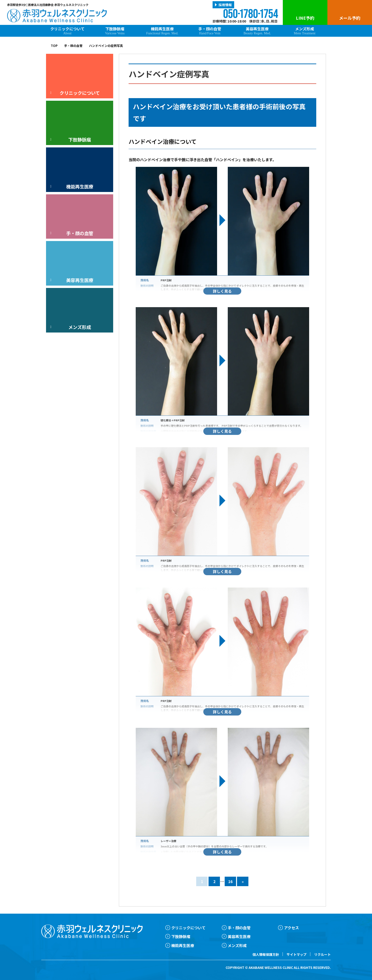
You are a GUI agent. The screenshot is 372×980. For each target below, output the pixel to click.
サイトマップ (297, 954)
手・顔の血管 (210, 31)
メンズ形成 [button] (70, 327)
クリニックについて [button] (74, 93)
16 (230, 881)
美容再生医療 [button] (71, 280)
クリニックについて (67, 31)
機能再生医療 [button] (71, 187)
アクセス (291, 928)
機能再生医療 (162, 31)
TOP (54, 46)
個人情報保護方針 (266, 954)
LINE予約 (305, 18)
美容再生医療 (257, 31)
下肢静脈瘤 (115, 31)
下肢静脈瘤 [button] (70, 140)
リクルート (322, 954)
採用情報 (225, 5)
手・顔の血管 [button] (71, 233)
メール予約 (350, 18)
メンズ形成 (305, 31)
